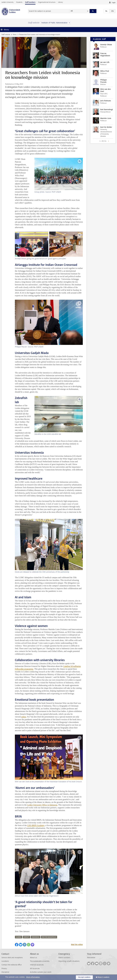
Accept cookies (84, 977)
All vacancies (35, 969)
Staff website (6, 35)
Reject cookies (103, 977)
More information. (33, 977)
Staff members (30, 2)
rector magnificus (49, 937)
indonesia (36, 937)
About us (33, 958)
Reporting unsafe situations (69, 961)
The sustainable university (40, 961)
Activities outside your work (41, 972)
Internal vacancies (37, 965)
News (15, 35)
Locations (5, 961)
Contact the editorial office (12, 965)
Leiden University (7, 2)
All (72, 11)
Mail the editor (77, 945)
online (24, 717)
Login (114, 2)
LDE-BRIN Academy (36, 825)
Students (19, 2)
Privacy (4, 969)
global (19, 937)
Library (60, 2)
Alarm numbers (64, 958)
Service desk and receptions (12, 958)
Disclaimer (5, 972)
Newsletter (91, 958)
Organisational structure (47, 2)
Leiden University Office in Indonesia (42, 805)
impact (27, 937)
